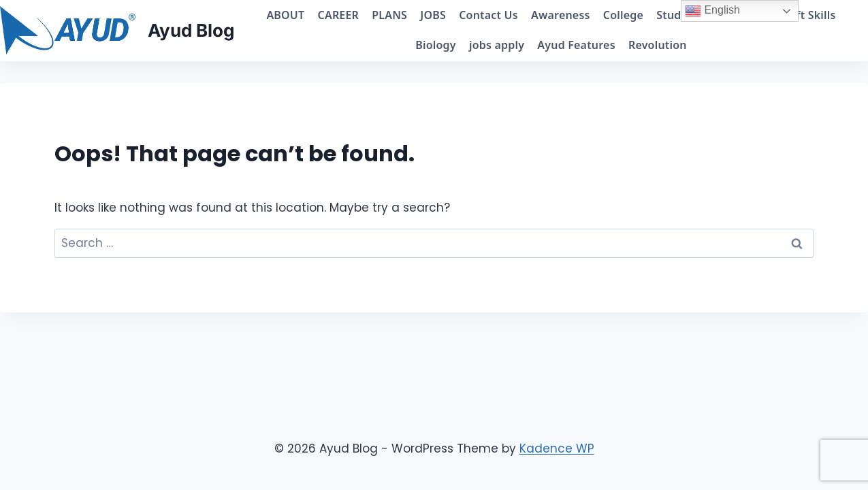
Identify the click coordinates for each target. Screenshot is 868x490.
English (712, 11)
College (623, 15)
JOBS (433, 15)
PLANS (389, 15)
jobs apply (497, 45)
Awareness (561, 15)
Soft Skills (809, 15)
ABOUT (285, 15)
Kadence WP (557, 448)
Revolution (658, 45)
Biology (436, 45)
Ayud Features (576, 45)
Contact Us (488, 15)
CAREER (339, 15)
